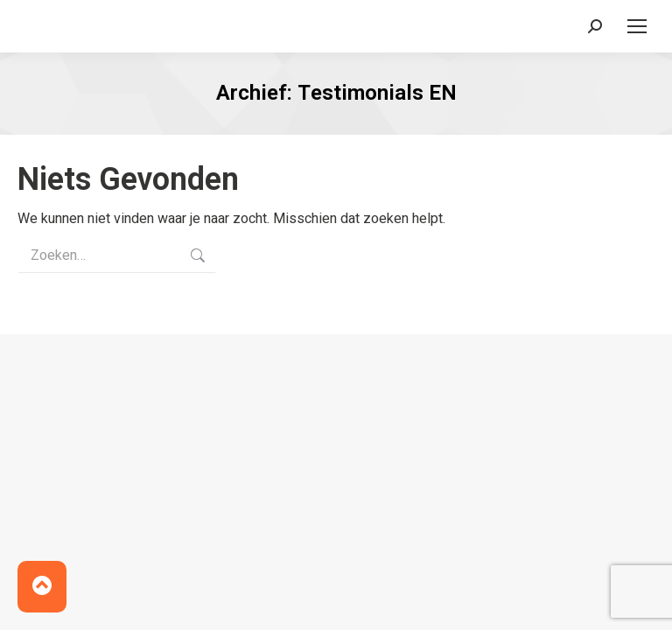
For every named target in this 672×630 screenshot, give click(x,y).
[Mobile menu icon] (637, 26)
